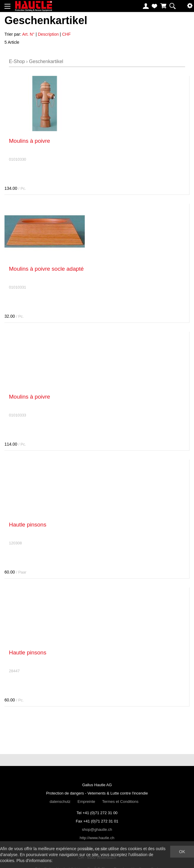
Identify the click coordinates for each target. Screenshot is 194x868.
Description (48, 34)
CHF (67, 34)
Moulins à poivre (29, 141)
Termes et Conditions (120, 802)
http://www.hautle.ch (97, 838)
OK (182, 852)
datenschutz (60, 802)
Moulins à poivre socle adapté (46, 269)
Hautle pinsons (28, 525)
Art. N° (28, 34)
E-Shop (17, 61)
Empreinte (86, 802)
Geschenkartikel (46, 61)
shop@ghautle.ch (97, 829)
